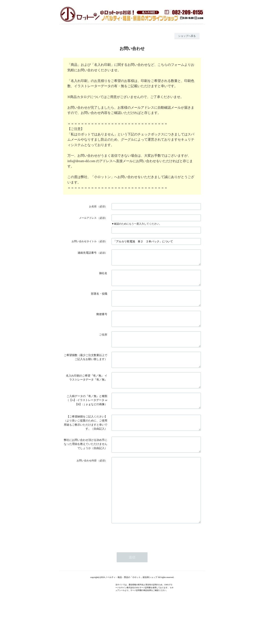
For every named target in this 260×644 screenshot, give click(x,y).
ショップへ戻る (187, 36)
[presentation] (143, 571)
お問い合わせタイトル (84, 241)
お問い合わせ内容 (87, 483)
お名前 (93, 206)
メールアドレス (88, 218)
